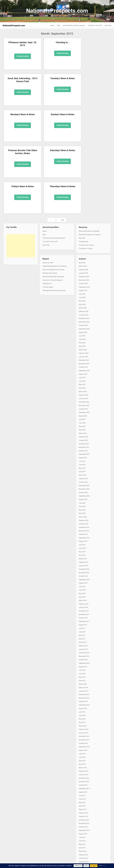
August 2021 (83, 386)
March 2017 (83, 570)
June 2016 (82, 602)
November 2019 (84, 459)
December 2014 (84, 664)
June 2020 (82, 434)
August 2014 (83, 678)
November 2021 (84, 375)
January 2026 (83, 201)
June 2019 (82, 476)
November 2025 (84, 208)
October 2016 (83, 588)
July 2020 (82, 431)
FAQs (59, 25)
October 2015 (83, 629)
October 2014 (83, 671)
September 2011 (84, 800)
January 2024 (83, 285)
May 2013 (82, 731)
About (52, 25)
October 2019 (83, 462)
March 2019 (83, 487)
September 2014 (84, 675)
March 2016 (83, 612)
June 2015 (82, 643)
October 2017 (83, 546)
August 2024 (83, 260)
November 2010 (84, 835)
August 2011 (83, 804)
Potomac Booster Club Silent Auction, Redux (71, 81)
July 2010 (82, 849)
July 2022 (82, 347)
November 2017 (84, 542)
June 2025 (82, 226)
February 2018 (84, 532)
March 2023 (83, 320)
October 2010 (83, 838)
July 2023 (82, 306)
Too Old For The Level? (95, 25)
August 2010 (83, 845)
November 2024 (84, 250)
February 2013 (84, 741)
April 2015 (82, 650)
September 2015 (84, 633)
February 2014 (84, 699)
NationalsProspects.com (57, 11)
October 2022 (83, 337)
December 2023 (84, 288)
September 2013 (84, 717)
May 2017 (82, 563)
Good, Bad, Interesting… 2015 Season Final (71, 45)
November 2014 (84, 668)
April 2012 (82, 776)
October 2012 (83, 755)
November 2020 (84, 417)
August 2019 (83, 469)
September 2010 (84, 842)
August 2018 (83, 511)
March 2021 (83, 403)
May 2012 (82, 772)
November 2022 (84, 333)
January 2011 (83, 828)
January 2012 (83, 786)
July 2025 (82, 222)
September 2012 (84, 758)
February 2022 (84, 365)
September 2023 (84, 299)
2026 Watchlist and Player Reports (74, 25)
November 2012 (84, 751)
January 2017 (83, 577)
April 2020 (82, 441)
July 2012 (82, 765)
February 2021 (84, 407)
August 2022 (83, 344)
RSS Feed (82, 166)
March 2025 (83, 236)
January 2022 (83, 368)
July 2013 (82, 724)
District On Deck (48, 191)
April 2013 (82, 734)
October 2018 (83, 504)
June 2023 (82, 309)
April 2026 (82, 191)
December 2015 (84, 623)
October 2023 (83, 295)
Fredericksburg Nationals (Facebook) (55, 194)
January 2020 (83, 452)
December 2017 (84, 539)
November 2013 (84, 710)
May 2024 (82, 271)
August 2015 (83, 637)
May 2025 (82, 229)
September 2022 (84, 340)
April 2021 (82, 400)
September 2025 (84, 215)
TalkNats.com (47, 212)
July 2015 (82, 640)
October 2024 (83, 253)
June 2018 (82, 518)
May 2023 (82, 313)
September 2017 (84, 549)
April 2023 (82, 316)
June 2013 (82, 727)
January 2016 (83, 619)
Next (63, 148)
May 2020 (82, 438)
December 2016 (84, 581)
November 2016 (84, 584)
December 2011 (84, 790)
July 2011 (82, 807)
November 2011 (84, 793)
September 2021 (84, 382)
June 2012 (82, 769)
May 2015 (82, 647)
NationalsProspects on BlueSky (89, 159)
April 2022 (82, 358)
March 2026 (83, 194)
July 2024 (82, 264)
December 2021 (84, 372)
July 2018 (82, 515)
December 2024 (84, 246)
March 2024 (83, 278)
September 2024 (84, 257)
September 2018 (84, 508)
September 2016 (84, 591)
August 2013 (83, 720)
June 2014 (82, 685)
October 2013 (83, 713)
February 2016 (84, 616)
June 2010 (82, 852)
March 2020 (83, 445)
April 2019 (82, 483)
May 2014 (82, 689)
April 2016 (82, 609)
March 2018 (83, 528)
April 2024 (82, 274)
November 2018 (84, 501)
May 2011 (82, 814)
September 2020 (84, 424)
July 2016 (82, 598)
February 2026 (84, 198)
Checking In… (43, 42)
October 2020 (83, 421)
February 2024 (84, 281)
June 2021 (82, 393)
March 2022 (83, 361)
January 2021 (83, 410)
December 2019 (84, 455)
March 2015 (83, 654)
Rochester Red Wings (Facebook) (53, 205)
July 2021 (82, 389)
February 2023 (84, 323)
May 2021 (82, 396)
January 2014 (83, 703)
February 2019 (84, 490)
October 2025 (83, 212)
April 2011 (82, 818)
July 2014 (82, 682)
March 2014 (83, 696)
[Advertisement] (21, 174)
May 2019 (82, 480)
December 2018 (84, 497)
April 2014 (82, 692)
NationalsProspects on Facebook (90, 163)
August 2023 (83, 302)
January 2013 (83, 744)
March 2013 (83, 738)
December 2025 (84, 205)
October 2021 (83, 379)
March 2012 (83, 779)
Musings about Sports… (50, 201)
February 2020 (84, 448)
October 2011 (83, 797)
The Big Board (83, 170)
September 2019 (84, 466)
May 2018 (82, 522)
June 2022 (82, 351)
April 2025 (82, 232)
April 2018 (82, 525)
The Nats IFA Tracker (86, 177)
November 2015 (84, 626)
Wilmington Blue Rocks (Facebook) (54, 219)
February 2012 (84, 783)
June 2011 (82, 811)
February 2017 (84, 574)
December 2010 (84, 832)
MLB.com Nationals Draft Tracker (54, 198)
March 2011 (83, 821)
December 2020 (84, 414)
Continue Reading (16, 59)
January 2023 (83, 327)
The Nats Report (48, 215)
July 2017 (82, 556)
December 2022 (84, 330)
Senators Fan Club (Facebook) (52, 208)
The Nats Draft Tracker (86, 173)
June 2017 (82, 560)
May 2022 (82, 354)
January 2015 (83, 661)
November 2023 (84, 292)
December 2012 (84, 748)
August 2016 (83, 595)
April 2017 (82, 567)
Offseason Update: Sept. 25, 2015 (16, 45)
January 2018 (83, 535)
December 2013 (84, 706)
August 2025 (83, 219)
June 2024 (82, 267)
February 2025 (84, 239)
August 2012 (83, 762)
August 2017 (83, 553)
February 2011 (84, 825)
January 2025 (83, 243)
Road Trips (108, 25)
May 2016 (82, 605)
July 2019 (82, 473)
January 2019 (83, 494)
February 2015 (84, 657)
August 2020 (83, 428)
